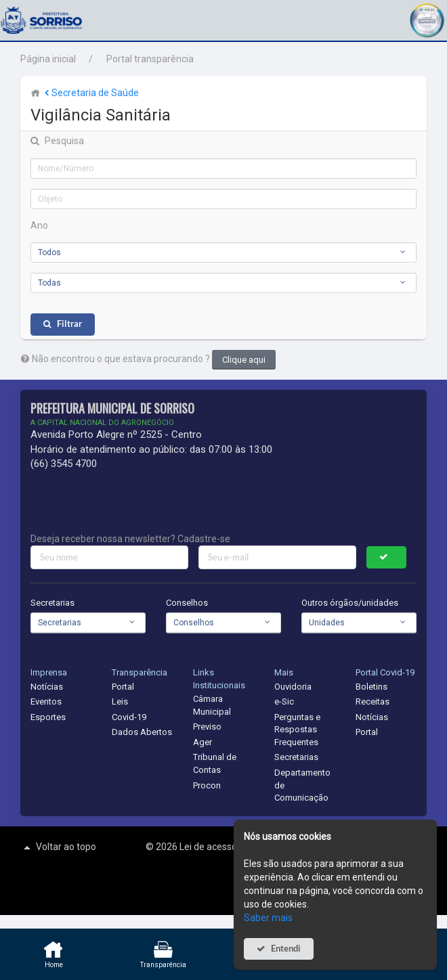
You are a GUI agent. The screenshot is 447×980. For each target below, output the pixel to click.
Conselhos (187, 603)
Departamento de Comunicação (302, 785)
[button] (427, 19)
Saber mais (268, 918)
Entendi (286, 949)
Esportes (48, 717)
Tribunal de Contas (215, 763)
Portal (123, 687)
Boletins (371, 687)
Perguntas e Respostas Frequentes (297, 730)
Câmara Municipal (212, 705)
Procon (207, 785)
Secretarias (52, 603)
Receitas (372, 701)
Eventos (46, 701)
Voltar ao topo (58, 847)
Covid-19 (129, 717)
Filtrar (69, 324)
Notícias (47, 687)
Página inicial (48, 59)
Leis (120, 701)
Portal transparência (150, 59)
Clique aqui (244, 360)
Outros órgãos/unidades (350, 603)
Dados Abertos (142, 732)
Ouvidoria (293, 687)
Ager (203, 742)
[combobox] (223, 252)
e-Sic (284, 701)
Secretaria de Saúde (90, 93)
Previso (207, 727)
